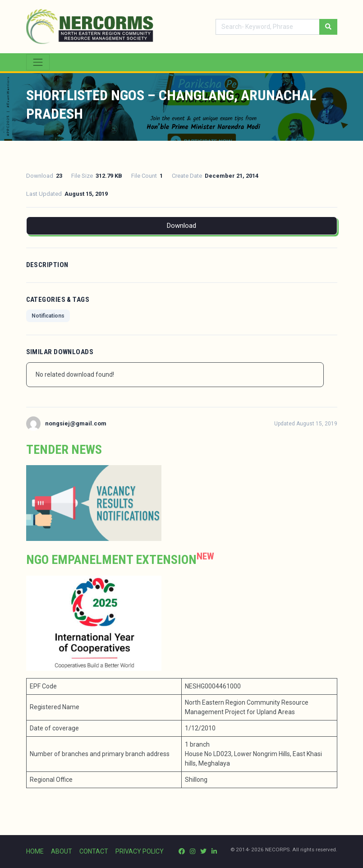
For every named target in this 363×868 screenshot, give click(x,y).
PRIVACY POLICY (140, 851)
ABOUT (62, 851)
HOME (35, 851)
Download (181, 226)
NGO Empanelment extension (111, 560)
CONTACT (94, 851)
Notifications (48, 316)
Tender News (64, 450)
